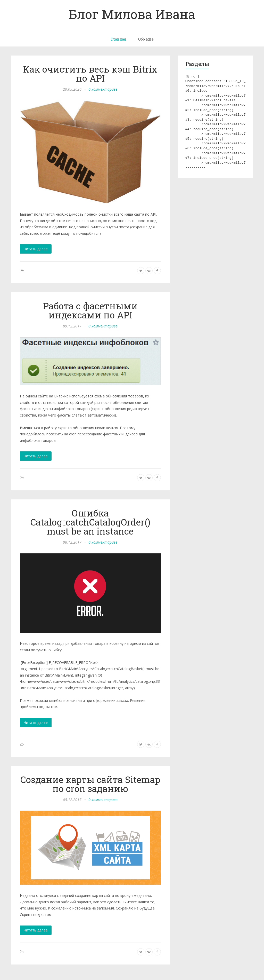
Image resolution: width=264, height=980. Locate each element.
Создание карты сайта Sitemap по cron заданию (90, 784)
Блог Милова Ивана (132, 14)
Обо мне (146, 39)
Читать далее (36, 249)
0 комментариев (103, 89)
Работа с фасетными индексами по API (90, 310)
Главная (118, 39)
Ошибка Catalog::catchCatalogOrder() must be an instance (90, 522)
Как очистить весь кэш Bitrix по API (90, 73)
